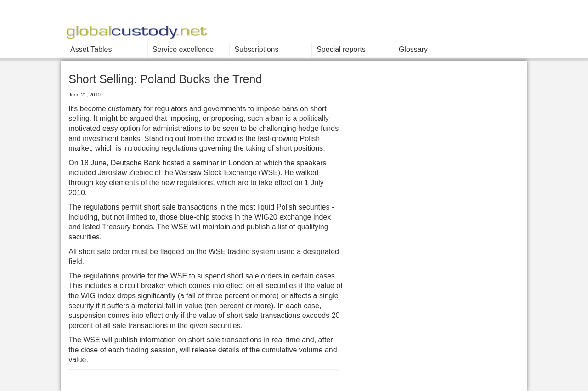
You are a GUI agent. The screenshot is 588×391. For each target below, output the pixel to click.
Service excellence (183, 49)
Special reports (341, 49)
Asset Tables (91, 49)
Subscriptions (256, 49)
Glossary (413, 49)
